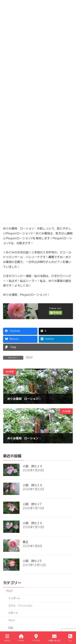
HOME (21, 638)
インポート (14, 598)
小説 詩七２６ (33, 523)
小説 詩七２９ (33, 466)
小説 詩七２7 (32, 504)
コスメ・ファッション (20, 606)
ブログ (29, 358)
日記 (11, 628)
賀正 (26, 542)
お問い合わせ (54, 638)
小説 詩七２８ (33, 485)
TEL (70, 638)
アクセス (36, 638)
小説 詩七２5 (32, 561)
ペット (12, 620)
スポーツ (13, 613)
